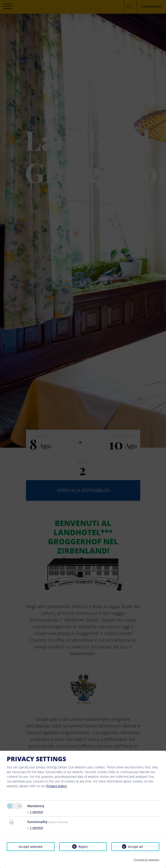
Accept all (135, 847)
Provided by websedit (147, 860)
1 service (35, 812)
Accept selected (31, 847)
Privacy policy (57, 786)
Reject (83, 847)
